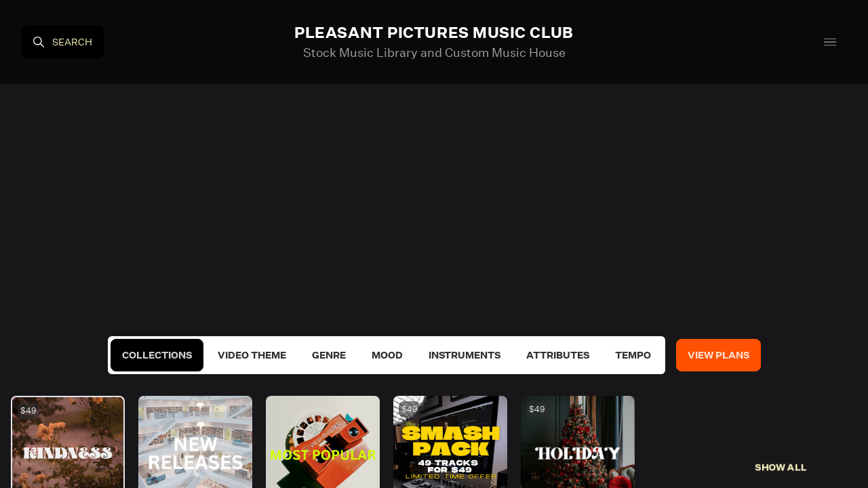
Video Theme (252, 355)
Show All (781, 467)
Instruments (465, 355)
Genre (329, 355)
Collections (157, 355)
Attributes (558, 355)
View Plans (718, 355)
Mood (387, 355)
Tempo (633, 355)
